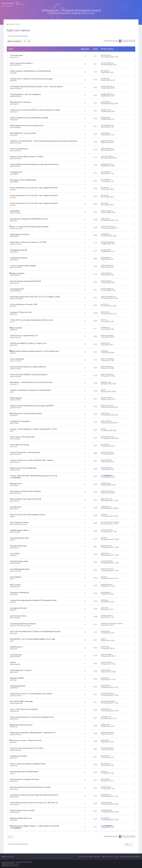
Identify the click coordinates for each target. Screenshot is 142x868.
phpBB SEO (15, 866)
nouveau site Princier (18, 608)
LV (13, 392)
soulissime (16, 805)
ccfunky (15, 766)
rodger (14, 73)
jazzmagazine (16, 577)
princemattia (17, 158)
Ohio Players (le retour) (19, 522)
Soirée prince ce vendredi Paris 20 (24, 336)
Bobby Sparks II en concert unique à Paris (27, 125)
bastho (15, 81)
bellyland (15, 260)
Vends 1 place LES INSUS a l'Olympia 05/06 (28, 764)
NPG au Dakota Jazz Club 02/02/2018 (26, 499)
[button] (134, 41)
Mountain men (16, 483)
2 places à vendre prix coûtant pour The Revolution (30, 390)
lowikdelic (15, 797)
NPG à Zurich (15, 585)
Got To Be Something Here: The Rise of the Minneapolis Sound (35, 631)
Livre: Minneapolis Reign (20, 569)
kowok (14, 742)
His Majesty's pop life (19, 250)
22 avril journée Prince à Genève (23, 624)
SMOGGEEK (15, 211)
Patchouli (15, 711)
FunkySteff (16, 275)
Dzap (14, 353)
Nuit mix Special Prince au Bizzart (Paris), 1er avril (30, 787)
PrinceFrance (17, 151)
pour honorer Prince (18, 616)
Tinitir (14, 306)
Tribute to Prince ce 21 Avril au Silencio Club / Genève (32, 460)
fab (13, 540)
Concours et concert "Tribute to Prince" (26, 740)
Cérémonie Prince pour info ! (21, 725)
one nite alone (16, 507)
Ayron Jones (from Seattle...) (22, 63)
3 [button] (125, 41)
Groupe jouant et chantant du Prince (24, 779)
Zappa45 (15, 252)
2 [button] (122, 41)
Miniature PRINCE (17, 678)
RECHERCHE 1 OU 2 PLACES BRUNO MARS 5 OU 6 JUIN (32, 639)
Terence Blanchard (18, 686)
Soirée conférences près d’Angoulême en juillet (29, 118)
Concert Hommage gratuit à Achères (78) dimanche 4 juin (33, 600)
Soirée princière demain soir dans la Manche (28, 367)
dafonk (15, 649)
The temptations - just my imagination (25, 94)
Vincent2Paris (17, 696)
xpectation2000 (18, 703)
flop (14, 517)
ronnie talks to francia (20, 524)
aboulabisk (16, 812)
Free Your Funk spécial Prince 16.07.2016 (27, 748)
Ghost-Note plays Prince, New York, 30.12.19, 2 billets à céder (35, 297)
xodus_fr (15, 112)
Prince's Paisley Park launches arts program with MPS (32, 406)
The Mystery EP (16, 172)
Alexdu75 (15, 719)
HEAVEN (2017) (16, 647)
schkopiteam (17, 828)
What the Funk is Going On (21, 102)
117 (14, 322)
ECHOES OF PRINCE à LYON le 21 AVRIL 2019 (28, 343)
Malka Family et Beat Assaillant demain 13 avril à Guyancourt (34, 351)
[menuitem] (18, 3)
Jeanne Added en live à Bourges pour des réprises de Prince (34, 164)
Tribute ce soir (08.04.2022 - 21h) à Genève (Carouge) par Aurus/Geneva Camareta (43, 141)
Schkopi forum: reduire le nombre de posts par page (31, 79)
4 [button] (127, 41)
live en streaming (17, 359)
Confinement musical (19, 258)
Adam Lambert (16, 328)
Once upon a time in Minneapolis (23, 180)
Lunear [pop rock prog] (19, 445)
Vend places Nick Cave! (19, 538)
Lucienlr (15, 781)
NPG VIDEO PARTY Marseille (21, 701)
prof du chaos (17, 361)
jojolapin (15, 120)
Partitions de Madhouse (20, 593)
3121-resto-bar (17, 229)
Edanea (15, 330)
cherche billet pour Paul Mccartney (24, 772)
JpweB (15, 447)
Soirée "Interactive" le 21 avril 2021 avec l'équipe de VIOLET (34, 188)
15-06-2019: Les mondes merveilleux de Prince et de (31, 320)
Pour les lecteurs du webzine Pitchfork (26, 281)
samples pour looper (18, 756)
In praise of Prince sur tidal (21, 312)
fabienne (15, 485)
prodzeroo (16, 501)
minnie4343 (16, 400)
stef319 (15, 345)
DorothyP (15, 672)
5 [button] (129, 41)
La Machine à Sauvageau (20, 421)
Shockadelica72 (18, 299)
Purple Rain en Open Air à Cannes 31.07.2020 (28, 242)
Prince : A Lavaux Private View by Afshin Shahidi (29, 227)
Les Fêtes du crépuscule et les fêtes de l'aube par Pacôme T (34, 795)
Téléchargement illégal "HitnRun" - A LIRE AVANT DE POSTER (34, 826)
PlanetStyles (28, 862)
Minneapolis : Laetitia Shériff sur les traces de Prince (31, 382)
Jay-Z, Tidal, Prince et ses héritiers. (24, 709)
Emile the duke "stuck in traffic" (23, 810)
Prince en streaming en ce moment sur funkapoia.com (32, 717)
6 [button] (132, 41)
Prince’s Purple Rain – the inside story (25, 452)
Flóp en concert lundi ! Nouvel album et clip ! (28, 515)
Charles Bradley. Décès (19, 561)
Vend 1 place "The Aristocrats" (22, 437)
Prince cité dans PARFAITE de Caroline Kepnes (29, 375)
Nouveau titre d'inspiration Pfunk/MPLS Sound (29, 219)
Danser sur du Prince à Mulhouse (23, 468)
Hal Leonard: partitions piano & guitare (25, 491)
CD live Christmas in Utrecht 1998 (24, 304)
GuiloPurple (16, 470)
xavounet (15, 57)
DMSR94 (15, 236)
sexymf (15, 758)
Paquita (15, 135)
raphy (14, 190)
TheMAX (15, 104)
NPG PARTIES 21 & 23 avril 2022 (23, 133)
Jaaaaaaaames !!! (17, 289)
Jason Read (15, 554)
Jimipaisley (16, 478)
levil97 (14, 610)
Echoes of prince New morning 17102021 (27, 157)
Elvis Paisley (16, 213)
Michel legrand (16, 398)
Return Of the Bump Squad (21, 626)
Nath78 (15, 727)
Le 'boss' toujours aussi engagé (23, 266)
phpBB (12, 862)
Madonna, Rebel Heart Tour (21, 818)
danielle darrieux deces (19, 530)
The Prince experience (19, 149)
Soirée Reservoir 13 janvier (21, 670)
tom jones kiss (16, 655)
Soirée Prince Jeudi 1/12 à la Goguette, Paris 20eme (31, 694)
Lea (13, 579)
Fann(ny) (15, 789)
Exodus (15, 221)
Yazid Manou (17, 65)
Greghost (15, 509)
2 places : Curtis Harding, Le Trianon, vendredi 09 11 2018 (33, 429)
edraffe (15, 820)
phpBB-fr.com (14, 864)
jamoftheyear (17, 88)
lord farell (15, 423)
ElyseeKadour (17, 750)
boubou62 (16, 283)
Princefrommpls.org (18, 546)
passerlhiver (16, 166)
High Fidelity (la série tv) (20, 234)
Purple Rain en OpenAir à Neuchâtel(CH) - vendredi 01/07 (33, 733)
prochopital (16, 462)
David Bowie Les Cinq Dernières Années (26, 413)
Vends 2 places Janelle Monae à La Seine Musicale (30, 71)
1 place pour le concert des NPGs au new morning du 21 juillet (35, 110)
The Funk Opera (16, 55)
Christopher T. (17, 439)
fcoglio (15, 680)
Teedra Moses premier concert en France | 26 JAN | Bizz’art (34, 803)
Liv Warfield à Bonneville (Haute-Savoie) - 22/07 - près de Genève (36, 87)
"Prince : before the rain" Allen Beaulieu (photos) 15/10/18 (33, 476)
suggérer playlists (17, 273)
